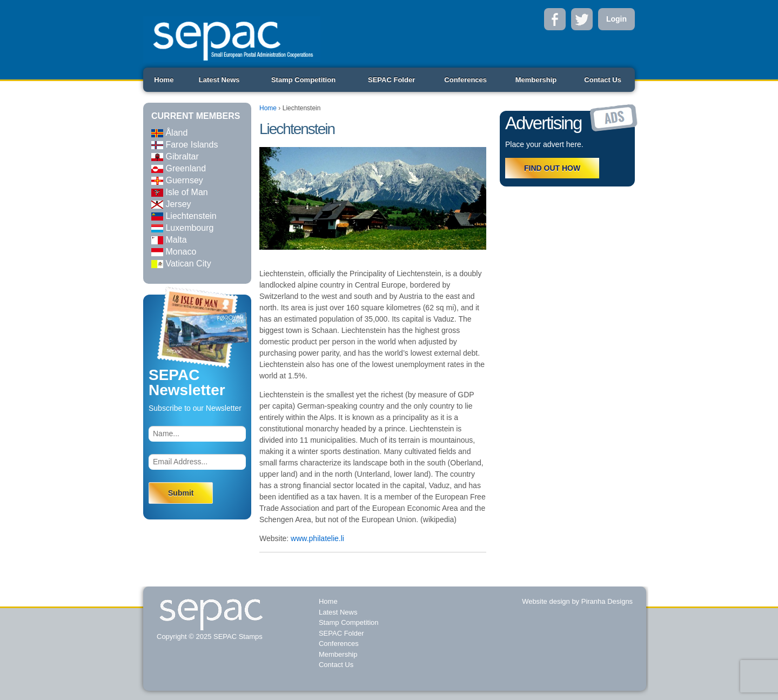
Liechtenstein (184, 216)
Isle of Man (180, 192)
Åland (169, 133)
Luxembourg (182, 228)
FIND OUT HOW (552, 168)
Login (616, 19)
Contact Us (603, 80)
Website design (546, 601)
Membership (536, 80)
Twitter (582, 19)
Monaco (174, 252)
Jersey (171, 204)
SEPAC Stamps (237, 636)
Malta (169, 240)
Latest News (219, 80)
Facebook (555, 19)
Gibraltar (175, 156)
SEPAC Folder (391, 80)
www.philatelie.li (317, 538)
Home (164, 80)
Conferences (465, 80)
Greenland (179, 168)
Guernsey (177, 180)
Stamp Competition (303, 80)
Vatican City (181, 264)
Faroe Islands (185, 145)
